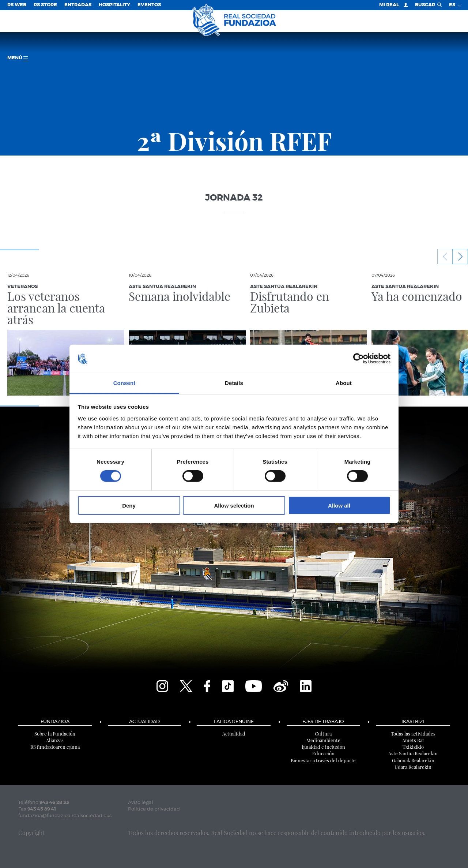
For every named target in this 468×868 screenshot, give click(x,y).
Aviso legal (141, 803)
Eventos (149, 5)
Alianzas (55, 740)
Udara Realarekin (413, 767)
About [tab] (344, 383)
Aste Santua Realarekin (413, 753)
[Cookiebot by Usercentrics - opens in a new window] (358, 359)
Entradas (78, 5)
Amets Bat (413, 740)
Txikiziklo (413, 747)
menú (18, 58)
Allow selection (234, 505)
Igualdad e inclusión (323, 747)
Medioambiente (323, 740)
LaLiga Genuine (234, 722)
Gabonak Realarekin (413, 760)
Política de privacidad (154, 809)
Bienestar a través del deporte (323, 760)
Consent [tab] (124, 383)
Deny (129, 505)
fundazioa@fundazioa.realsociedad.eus (65, 816)
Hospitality (114, 5)
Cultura (323, 734)
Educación (323, 753)
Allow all (339, 505)
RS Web (17, 5)
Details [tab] (234, 383)
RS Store (45, 5)
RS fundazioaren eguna (55, 747)
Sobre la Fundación (55, 734)
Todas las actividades (413, 734)
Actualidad (144, 722)
